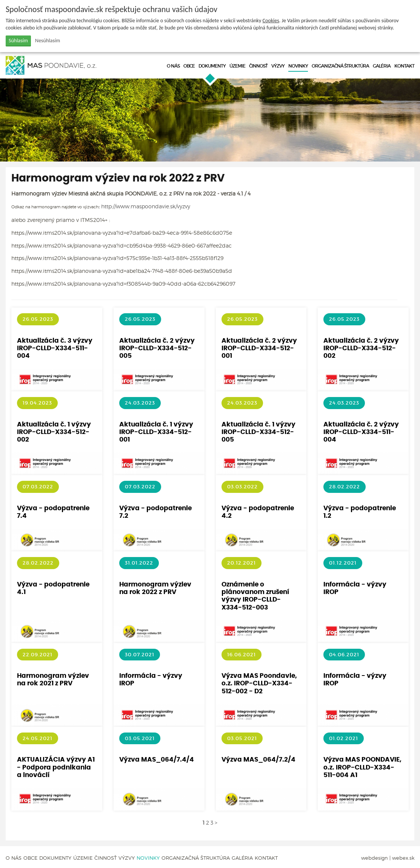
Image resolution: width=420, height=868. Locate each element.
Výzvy (278, 66)
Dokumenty (212, 66)
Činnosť (258, 66)
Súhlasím (18, 41)
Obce (189, 66)
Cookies (271, 21)
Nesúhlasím (48, 41)
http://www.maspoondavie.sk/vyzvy (146, 206)
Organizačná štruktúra (340, 66)
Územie (237, 66)
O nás (173, 66)
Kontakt (404, 66)
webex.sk (403, 858)
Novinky (298, 66)
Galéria (382, 66)
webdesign (375, 858)
